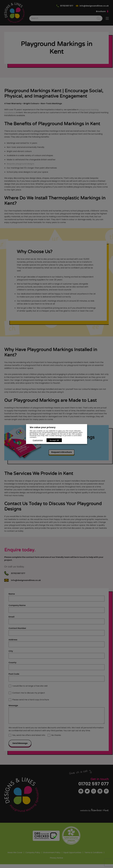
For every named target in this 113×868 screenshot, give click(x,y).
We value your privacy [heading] (43, 427)
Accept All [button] (54, 440)
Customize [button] (38, 440)
